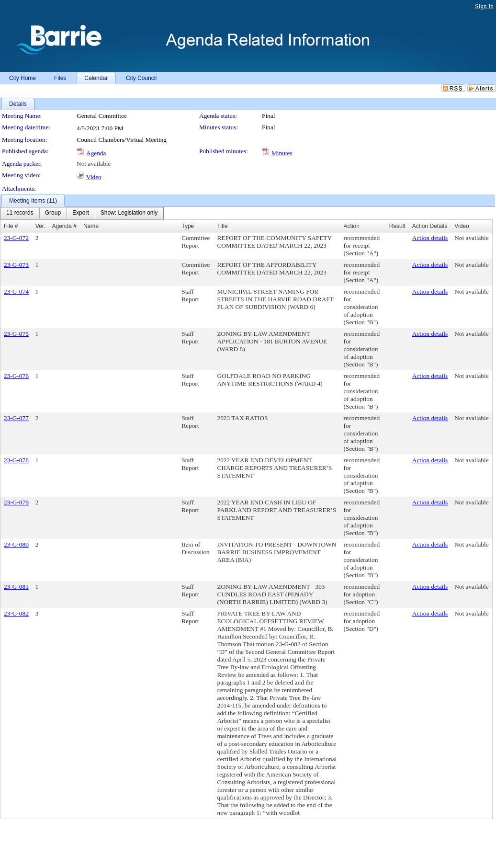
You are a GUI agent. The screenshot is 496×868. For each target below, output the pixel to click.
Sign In (484, 6)
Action (352, 226)
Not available (94, 164)
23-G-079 (16, 502)
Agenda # (64, 226)
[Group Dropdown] (53, 213)
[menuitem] (20, 213)
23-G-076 (16, 376)
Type (188, 226)
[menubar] (82, 213)
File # (11, 226)
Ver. (40, 226)
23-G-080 (16, 544)
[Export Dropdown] (81, 213)
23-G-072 (16, 238)
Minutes (282, 153)
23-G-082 (16, 613)
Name (91, 226)
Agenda (96, 153)
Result (397, 226)
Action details (430, 238)
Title (222, 226)
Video (94, 177)
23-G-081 (16, 587)
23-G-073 (16, 265)
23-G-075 (16, 334)
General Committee (102, 116)
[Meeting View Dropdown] (129, 213)
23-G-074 (16, 291)
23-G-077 (16, 418)
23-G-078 (16, 460)
